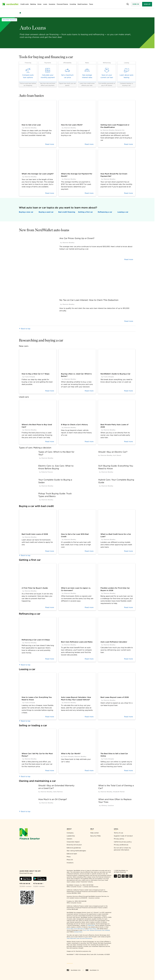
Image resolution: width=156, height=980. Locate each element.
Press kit (70, 860)
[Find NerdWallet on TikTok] (131, 877)
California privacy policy (123, 842)
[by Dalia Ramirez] (58, 792)
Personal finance (62, 4)
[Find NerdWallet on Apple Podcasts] (127, 877)
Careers (69, 839)
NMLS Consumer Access (74, 887)
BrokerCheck (78, 932)
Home (39, 4)
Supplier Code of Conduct (123, 836)
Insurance (52, 4)
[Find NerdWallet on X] (115, 877)
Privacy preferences (121, 845)
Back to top (25, 329)
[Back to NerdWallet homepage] (20, 13)
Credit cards (25, 4)
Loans (45, 4)
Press (69, 857)
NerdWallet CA (92, 970)
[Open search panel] (128, 4)
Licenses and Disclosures (91, 887)
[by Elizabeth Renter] (119, 792)
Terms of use (118, 833)
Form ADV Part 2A (79, 929)
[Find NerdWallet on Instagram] (123, 877)
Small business (83, 4)
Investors (70, 863)
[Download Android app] (40, 879)
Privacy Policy (92, 929)
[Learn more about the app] (30, 871)
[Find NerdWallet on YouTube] (119, 877)
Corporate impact (73, 842)
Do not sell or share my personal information (122, 849)
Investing (73, 4)
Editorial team (72, 854)
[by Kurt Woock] (117, 455)
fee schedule (106, 930)
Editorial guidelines (74, 848)
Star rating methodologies (76, 851)
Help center (95, 833)
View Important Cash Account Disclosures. (80, 938)
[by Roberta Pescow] (47, 472)
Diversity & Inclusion (74, 845)
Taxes (91, 4)
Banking (33, 4)
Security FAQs (96, 836)
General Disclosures (96, 930)
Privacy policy (119, 839)
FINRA (89, 925)
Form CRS (70, 929)
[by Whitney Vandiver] (108, 806)
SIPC (93, 925)
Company (70, 833)
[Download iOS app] (26, 879)
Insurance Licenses (94, 898)
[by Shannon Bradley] (47, 458)
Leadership (71, 836)
